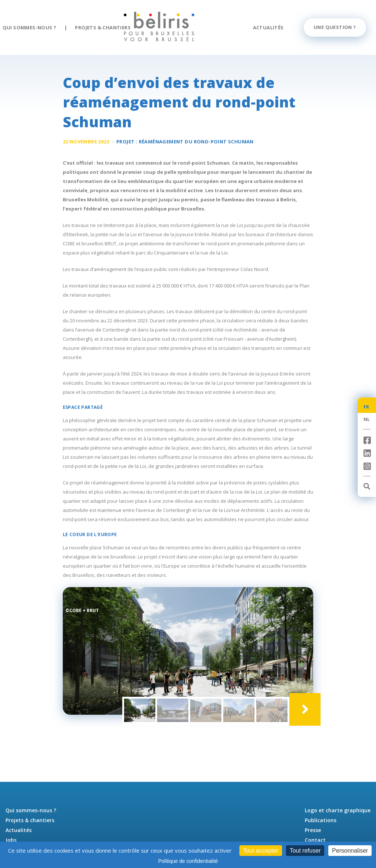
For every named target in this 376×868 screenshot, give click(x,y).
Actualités (268, 28)
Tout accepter (261, 851)
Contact (315, 840)
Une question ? (335, 27)
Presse (313, 830)
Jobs (11, 840)
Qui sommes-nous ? (30, 28)
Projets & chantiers (103, 28)
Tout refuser (305, 851)
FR (366, 407)
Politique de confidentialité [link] (188, 861)
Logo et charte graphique (338, 810)
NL (367, 419)
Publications (321, 820)
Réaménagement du (196, 143)
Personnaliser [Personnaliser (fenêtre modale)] (350, 851)
